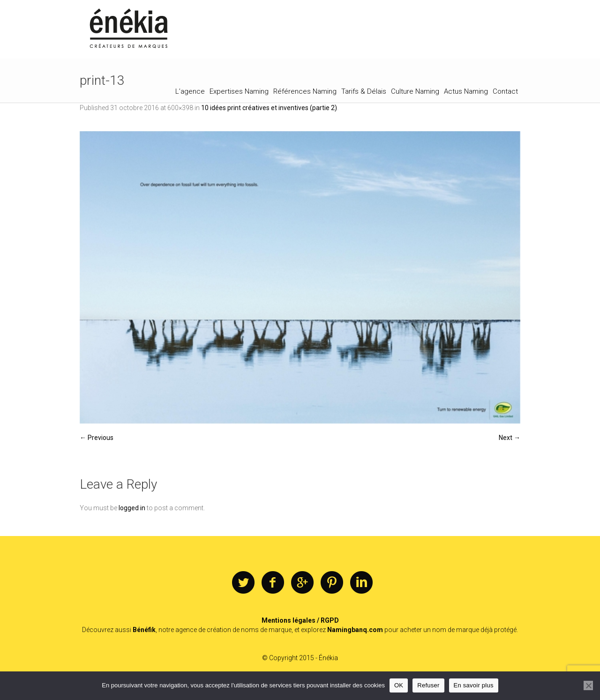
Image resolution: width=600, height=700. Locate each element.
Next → (510, 438)
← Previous (97, 438)
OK (399, 685)
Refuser (428, 685)
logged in (132, 508)
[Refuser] (588, 685)
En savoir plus (474, 685)
